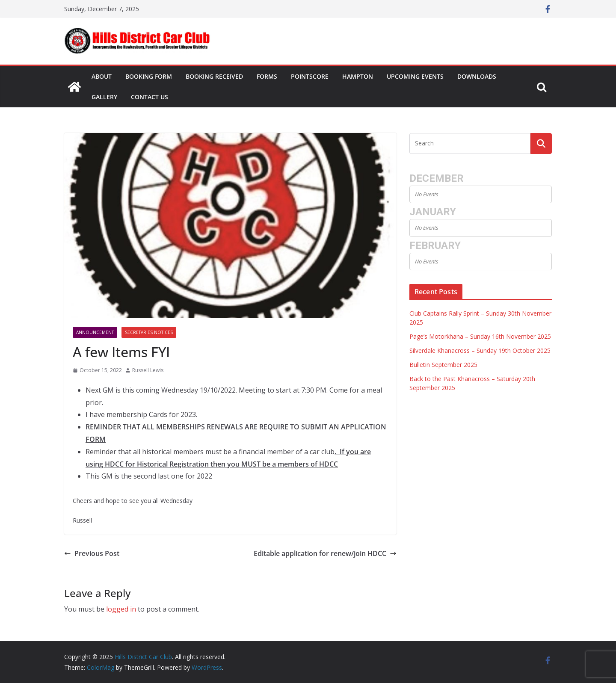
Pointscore (310, 76)
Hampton (358, 76)
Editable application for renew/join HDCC (325, 553)
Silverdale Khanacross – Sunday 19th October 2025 (480, 350)
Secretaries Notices (149, 332)
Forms (267, 76)
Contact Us (150, 97)
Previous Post (92, 553)
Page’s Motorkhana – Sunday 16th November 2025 (480, 336)
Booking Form (149, 76)
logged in (121, 609)
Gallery (104, 97)
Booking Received (214, 76)
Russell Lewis (148, 370)
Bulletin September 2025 (443, 365)
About (102, 76)
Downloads (477, 76)
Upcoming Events (415, 76)
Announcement (95, 332)
